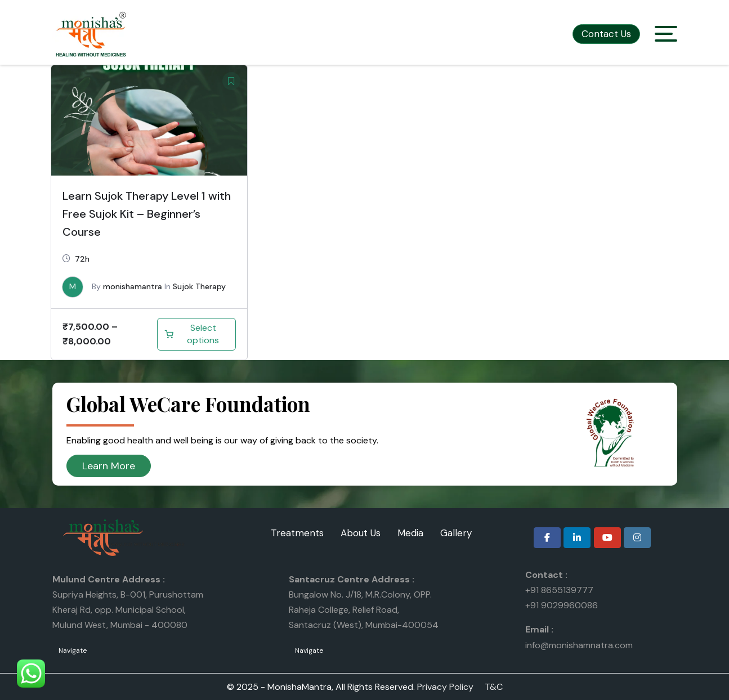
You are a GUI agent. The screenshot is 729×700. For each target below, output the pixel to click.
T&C (494, 687)
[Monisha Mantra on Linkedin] (577, 538)
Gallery (456, 533)
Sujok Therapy (199, 286)
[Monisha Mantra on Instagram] (637, 538)
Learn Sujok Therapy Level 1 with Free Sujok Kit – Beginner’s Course (147, 214)
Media (410, 533)
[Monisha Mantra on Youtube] (607, 538)
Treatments (297, 533)
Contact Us (606, 34)
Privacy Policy (445, 687)
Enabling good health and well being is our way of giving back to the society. (222, 440)
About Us (361, 533)
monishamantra (133, 286)
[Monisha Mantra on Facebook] (547, 538)
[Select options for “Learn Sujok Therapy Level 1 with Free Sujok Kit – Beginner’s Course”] (196, 334)
